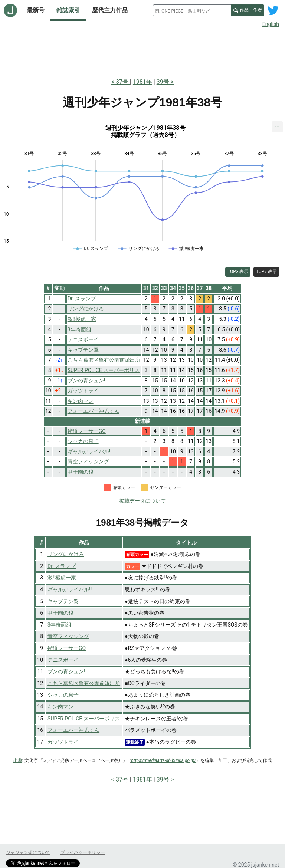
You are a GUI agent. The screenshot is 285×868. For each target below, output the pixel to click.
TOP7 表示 (266, 272)
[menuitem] (277, 127)
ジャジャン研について (28, 852)
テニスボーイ (63, 660)
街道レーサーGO (67, 648)
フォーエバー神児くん (73, 730)
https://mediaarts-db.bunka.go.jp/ (164, 760)
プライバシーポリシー (83, 852)
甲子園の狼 (60, 613)
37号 (123, 82)
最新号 (36, 10)
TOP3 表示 (238, 272)
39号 (163, 82)
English (271, 24)
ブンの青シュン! (66, 671)
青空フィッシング (68, 636)
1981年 (142, 82)
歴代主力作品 (110, 10)
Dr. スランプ (62, 566)
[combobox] (192, 10)
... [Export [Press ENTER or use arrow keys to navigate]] (277, 125)
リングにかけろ (66, 554)
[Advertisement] (142, 51)
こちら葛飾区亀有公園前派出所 (84, 683)
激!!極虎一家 (62, 578)
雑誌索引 (68, 10)
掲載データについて (142, 501)
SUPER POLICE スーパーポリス (84, 719)
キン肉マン (60, 707)
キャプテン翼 (63, 601)
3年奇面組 (59, 625)
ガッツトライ (63, 742)
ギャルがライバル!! (70, 589)
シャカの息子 (63, 695)
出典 (18, 760)
